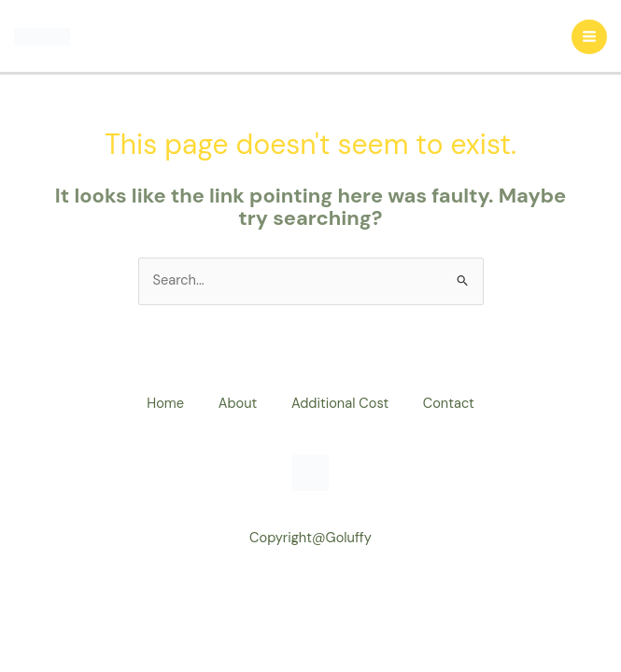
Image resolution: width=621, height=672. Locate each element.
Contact (453, 404)
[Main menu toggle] (589, 37)
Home (161, 404)
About (236, 404)
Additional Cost (342, 404)
